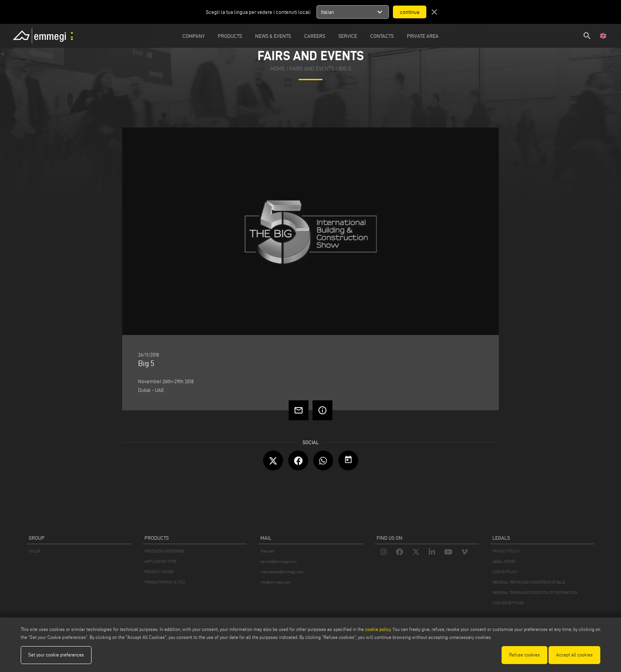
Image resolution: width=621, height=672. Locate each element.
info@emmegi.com (276, 582)
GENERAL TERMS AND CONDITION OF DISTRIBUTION (535, 593)
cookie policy (378, 629)
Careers (315, 36)
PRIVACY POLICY (506, 551)
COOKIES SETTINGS (508, 603)
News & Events (273, 36)
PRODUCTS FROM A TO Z (165, 582)
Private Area (423, 36)
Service (348, 36)
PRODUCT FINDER (159, 572)
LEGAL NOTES (504, 561)
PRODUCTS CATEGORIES (164, 551)
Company (193, 36)
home (278, 69)
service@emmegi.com (278, 561)
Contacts (382, 36)
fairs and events (312, 69)
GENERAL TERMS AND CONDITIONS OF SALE (529, 582)
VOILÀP (35, 551)
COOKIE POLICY (505, 572)
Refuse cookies (524, 655)
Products (230, 36)
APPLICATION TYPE (160, 561)
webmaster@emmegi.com (282, 572)
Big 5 (345, 69)
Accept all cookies (574, 655)
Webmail (268, 551)
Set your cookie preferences (56, 655)
